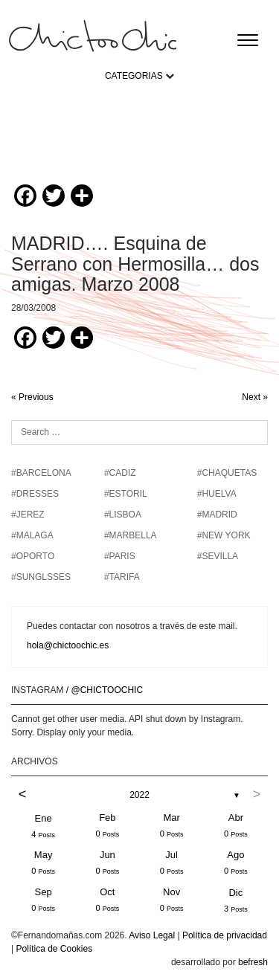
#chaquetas (227, 473)
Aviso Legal (152, 935)
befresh (253, 962)
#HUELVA (217, 494)
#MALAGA (32, 535)
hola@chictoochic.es (68, 645)
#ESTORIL (126, 494)
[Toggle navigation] (248, 40)
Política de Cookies (54, 949)
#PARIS (120, 556)
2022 (139, 795)
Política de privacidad (225, 935)
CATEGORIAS (134, 76)
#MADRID (217, 515)
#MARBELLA (131, 535)
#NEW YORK (224, 535)
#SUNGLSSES (41, 577)
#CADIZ (120, 473)
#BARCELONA (41, 473)
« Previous (32, 397)
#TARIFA (122, 577)
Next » (255, 397)
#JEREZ (28, 515)
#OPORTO (33, 556)
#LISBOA (123, 515)
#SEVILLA (218, 556)
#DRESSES (35, 494)
